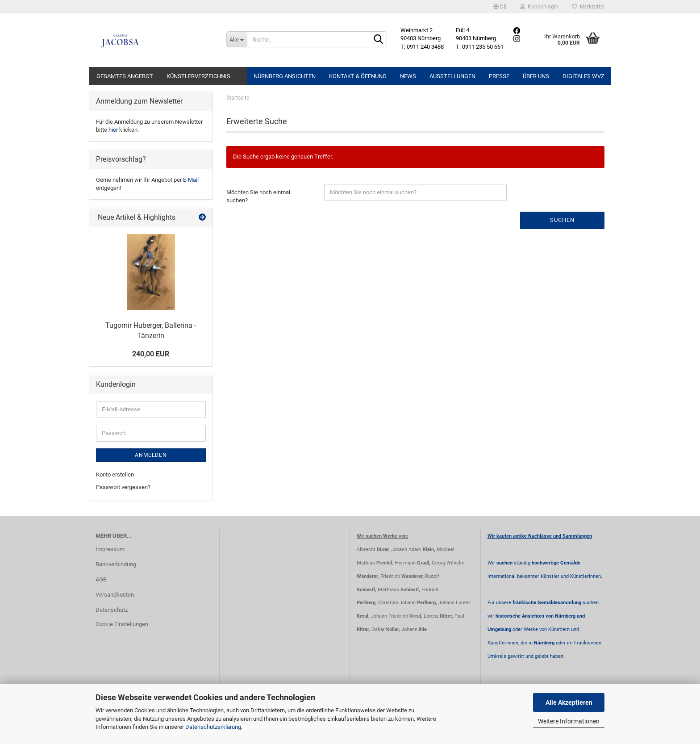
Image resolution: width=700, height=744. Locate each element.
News (408, 76)
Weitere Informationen (569, 721)
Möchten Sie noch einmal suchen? (258, 196)
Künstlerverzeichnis (198, 76)
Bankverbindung (116, 564)
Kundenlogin (539, 7)
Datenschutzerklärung (213, 727)
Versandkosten (115, 595)
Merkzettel (588, 7)
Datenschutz (112, 610)
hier (113, 130)
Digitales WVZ (583, 76)
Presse (499, 76)
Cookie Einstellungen (122, 624)
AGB (101, 579)
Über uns (536, 76)
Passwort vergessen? (123, 487)
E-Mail (191, 180)
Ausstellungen (452, 76)
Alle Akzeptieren (569, 702)
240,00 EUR (151, 354)
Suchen (562, 220)
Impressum (110, 549)
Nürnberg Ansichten (285, 76)
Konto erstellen (115, 474)
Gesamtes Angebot (125, 76)
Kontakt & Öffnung (358, 76)
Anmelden (151, 455)
